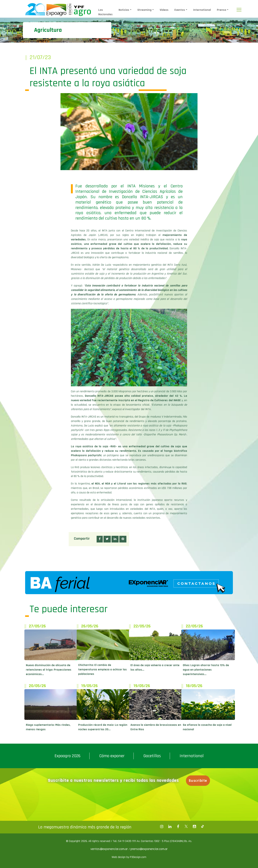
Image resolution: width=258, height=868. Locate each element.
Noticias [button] (124, 10)
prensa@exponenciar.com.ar (149, 849)
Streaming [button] (144, 10)
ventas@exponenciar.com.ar (110, 849)
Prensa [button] (222, 10)
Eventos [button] (180, 10)
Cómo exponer (112, 756)
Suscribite (198, 781)
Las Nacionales (105, 12)
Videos (164, 10)
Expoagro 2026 (67, 756)
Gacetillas (152, 756)
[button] (100, 539)
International (202, 10)
